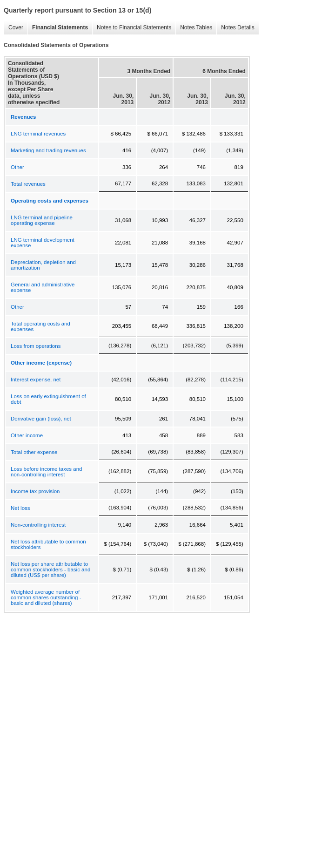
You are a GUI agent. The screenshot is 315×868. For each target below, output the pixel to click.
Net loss (20, 508)
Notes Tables (196, 27)
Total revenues (28, 184)
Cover (16, 27)
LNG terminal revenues (38, 134)
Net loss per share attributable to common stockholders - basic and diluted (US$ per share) (50, 570)
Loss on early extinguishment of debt (48, 399)
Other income (27, 435)
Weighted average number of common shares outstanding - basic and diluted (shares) (46, 597)
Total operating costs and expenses (40, 326)
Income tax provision (35, 491)
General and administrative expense (43, 287)
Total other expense (34, 452)
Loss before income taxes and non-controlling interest (46, 472)
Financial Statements (60, 27)
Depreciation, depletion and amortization (43, 265)
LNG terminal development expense (43, 243)
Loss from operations (36, 346)
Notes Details (238, 27)
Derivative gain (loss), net (41, 419)
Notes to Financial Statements (134, 27)
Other (17, 167)
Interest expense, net (36, 380)
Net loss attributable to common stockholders (48, 544)
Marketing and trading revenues (48, 150)
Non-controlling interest (38, 525)
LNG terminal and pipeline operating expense (42, 220)
